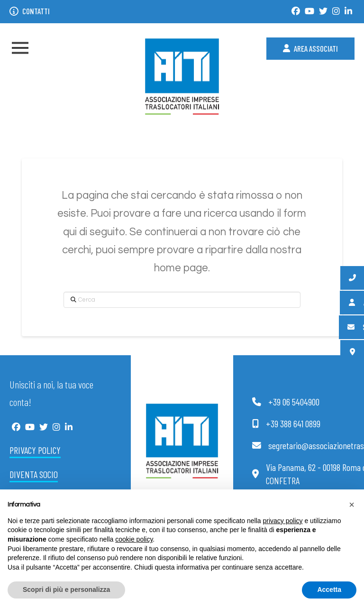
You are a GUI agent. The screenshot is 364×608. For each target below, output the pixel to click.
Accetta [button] (329, 590)
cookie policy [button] (134, 539)
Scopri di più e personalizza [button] (66, 590)
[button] (20, 48)
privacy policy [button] (283, 521)
